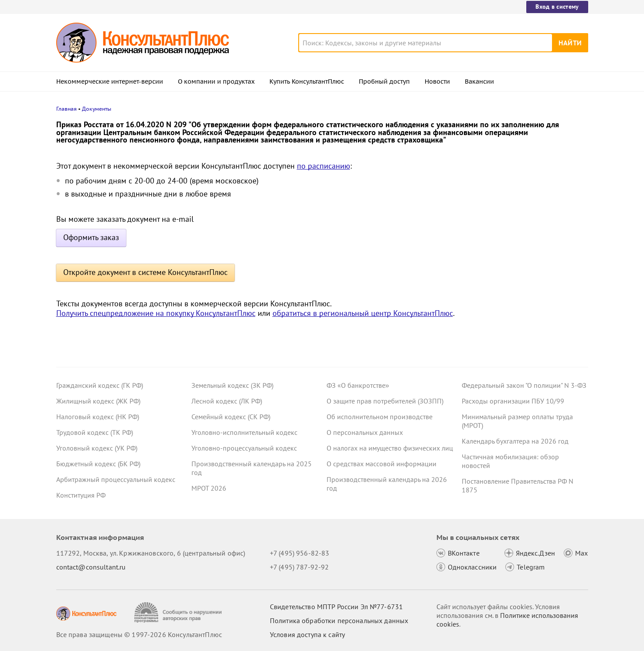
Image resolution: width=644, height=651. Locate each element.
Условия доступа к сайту (307, 634)
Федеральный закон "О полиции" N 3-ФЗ (524, 385)
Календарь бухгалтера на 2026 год (515, 441)
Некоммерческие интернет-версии (110, 81)
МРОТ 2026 (209, 488)
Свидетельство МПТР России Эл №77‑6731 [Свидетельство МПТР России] (336, 607)
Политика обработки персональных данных (339, 620)
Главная (66, 109)
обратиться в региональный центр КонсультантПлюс (363, 313)
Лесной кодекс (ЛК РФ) (227, 401)
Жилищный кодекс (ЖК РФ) (98, 401)
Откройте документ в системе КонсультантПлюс (145, 272)
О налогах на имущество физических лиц (390, 448)
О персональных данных (365, 432)
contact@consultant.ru (91, 567)
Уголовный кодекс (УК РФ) (97, 448)
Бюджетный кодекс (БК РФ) (98, 464)
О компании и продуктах (216, 81)
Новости (437, 81)
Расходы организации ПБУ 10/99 (513, 401)
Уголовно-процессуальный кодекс (244, 448)
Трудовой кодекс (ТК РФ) (95, 432)
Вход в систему (557, 7)
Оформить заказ (91, 237)
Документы (97, 109)
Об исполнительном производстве (380, 417)
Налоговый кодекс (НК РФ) (98, 417)
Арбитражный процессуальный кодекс (116, 479)
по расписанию (324, 166)
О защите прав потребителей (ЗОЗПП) (385, 401)
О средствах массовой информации (382, 464)
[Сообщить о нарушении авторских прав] (179, 612)
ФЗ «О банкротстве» (358, 385)
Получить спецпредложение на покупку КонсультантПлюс (156, 313)
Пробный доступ (384, 81)
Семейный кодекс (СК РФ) (231, 417)
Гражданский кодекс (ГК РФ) (100, 385)
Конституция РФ (81, 495)
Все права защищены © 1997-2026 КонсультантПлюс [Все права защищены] (139, 634)
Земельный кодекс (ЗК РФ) (232, 385)
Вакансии (479, 81)
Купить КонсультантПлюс (307, 81)
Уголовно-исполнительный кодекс (244, 432)
